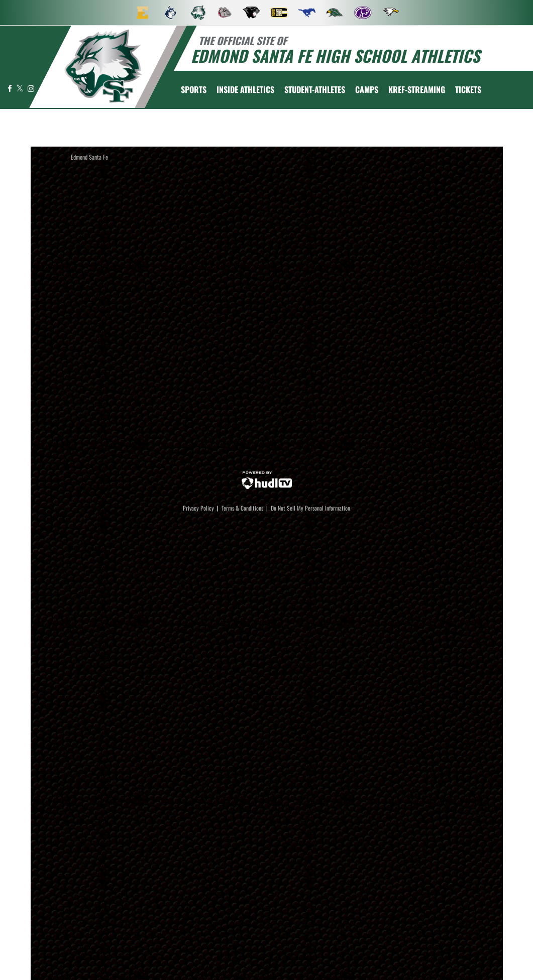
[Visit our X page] (21, 88)
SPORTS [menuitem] (194, 89)
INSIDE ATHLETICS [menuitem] (245, 89)
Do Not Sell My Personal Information (310, 508)
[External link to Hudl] (267, 479)
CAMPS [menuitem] (367, 89)
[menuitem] (143, 13)
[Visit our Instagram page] (31, 88)
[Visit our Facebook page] (11, 88)
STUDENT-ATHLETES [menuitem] (315, 89)
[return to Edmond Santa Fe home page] (103, 66)
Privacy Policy (198, 508)
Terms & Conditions (242, 508)
